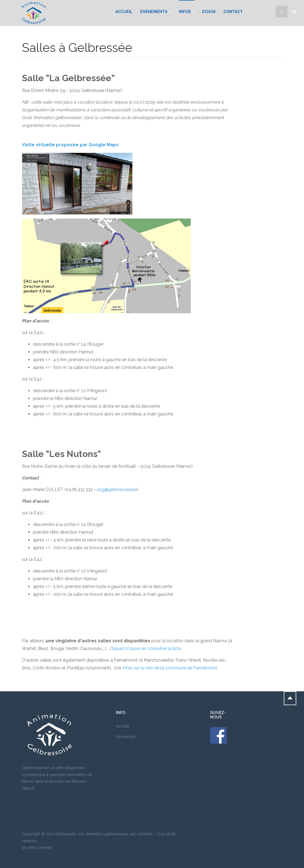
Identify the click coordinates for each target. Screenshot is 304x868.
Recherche (126, 737)
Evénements (156, 12)
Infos (187, 12)
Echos (209, 12)
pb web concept (37, 848)
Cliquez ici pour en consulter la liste (145, 649)
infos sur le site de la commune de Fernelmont (170, 668)
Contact (233, 12)
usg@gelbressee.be (117, 490)
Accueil (124, 12)
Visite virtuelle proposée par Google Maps (70, 145)
